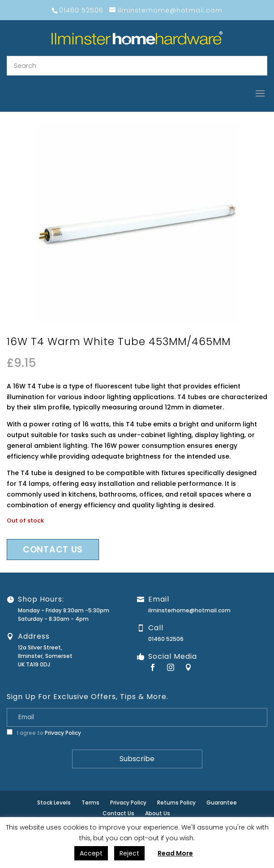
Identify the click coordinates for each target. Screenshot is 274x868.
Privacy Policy (63, 733)
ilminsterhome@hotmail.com (189, 610)
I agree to (44, 733)
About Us (158, 813)
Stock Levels (54, 803)
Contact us (53, 550)
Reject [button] (129, 853)
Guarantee (222, 803)
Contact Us (118, 813)
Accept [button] (91, 853)
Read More (175, 853)
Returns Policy (176, 803)
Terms (90, 803)
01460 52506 (166, 639)
